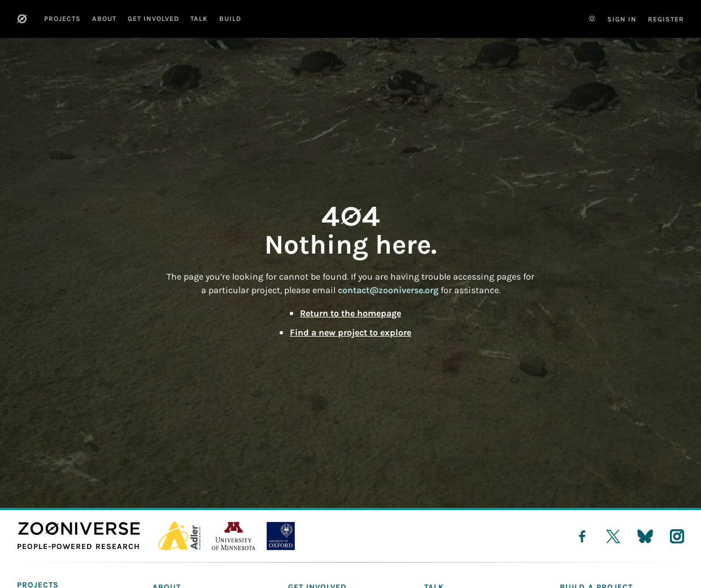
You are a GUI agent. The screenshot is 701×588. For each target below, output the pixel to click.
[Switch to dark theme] (592, 19)
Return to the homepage (350, 313)
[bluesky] (645, 536)
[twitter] (613, 536)
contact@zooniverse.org (388, 290)
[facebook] (582, 536)
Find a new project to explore (350, 332)
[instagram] (677, 536)
